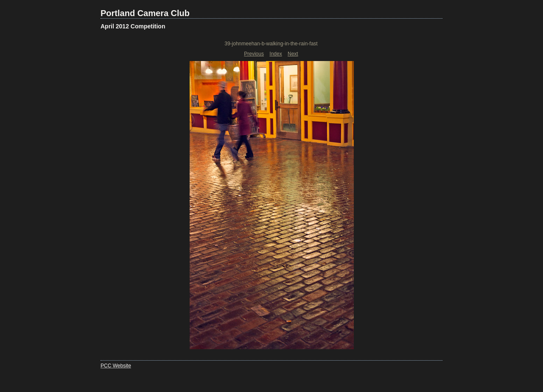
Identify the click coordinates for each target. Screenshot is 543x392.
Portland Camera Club (145, 13)
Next (293, 54)
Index (276, 54)
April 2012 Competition (133, 26)
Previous (254, 54)
